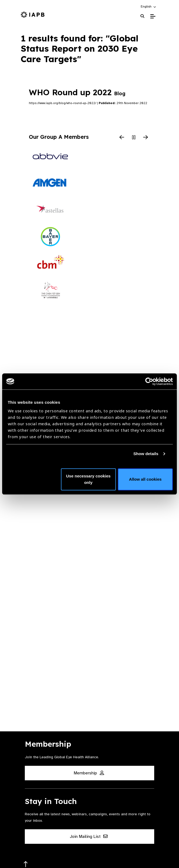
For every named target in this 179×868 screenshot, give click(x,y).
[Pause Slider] (134, 138)
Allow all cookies (145, 479)
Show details (146, 454)
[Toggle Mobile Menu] (153, 16)
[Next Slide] (146, 138)
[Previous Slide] (122, 138)
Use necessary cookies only (88, 479)
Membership (89, 773)
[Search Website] (142, 16)
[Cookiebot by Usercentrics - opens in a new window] (149, 381)
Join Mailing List (89, 837)
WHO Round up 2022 (77, 92)
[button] (149, 6)
